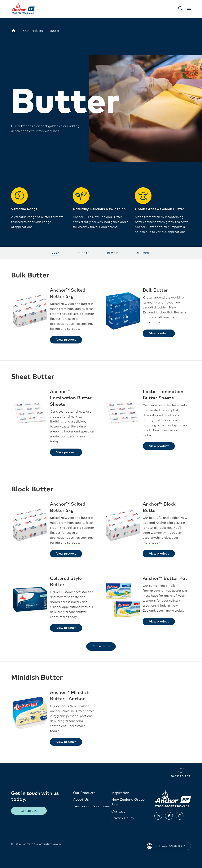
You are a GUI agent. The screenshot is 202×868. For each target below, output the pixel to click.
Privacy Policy (123, 818)
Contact (118, 811)
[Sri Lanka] (13, 31)
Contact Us (29, 811)
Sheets (83, 253)
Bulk (56, 253)
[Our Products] (33, 31)
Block (113, 253)
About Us (81, 799)
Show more (101, 646)
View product (66, 339)
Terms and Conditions (91, 806)
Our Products (84, 793)
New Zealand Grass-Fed (128, 802)
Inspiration (120, 793)
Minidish (143, 253)
